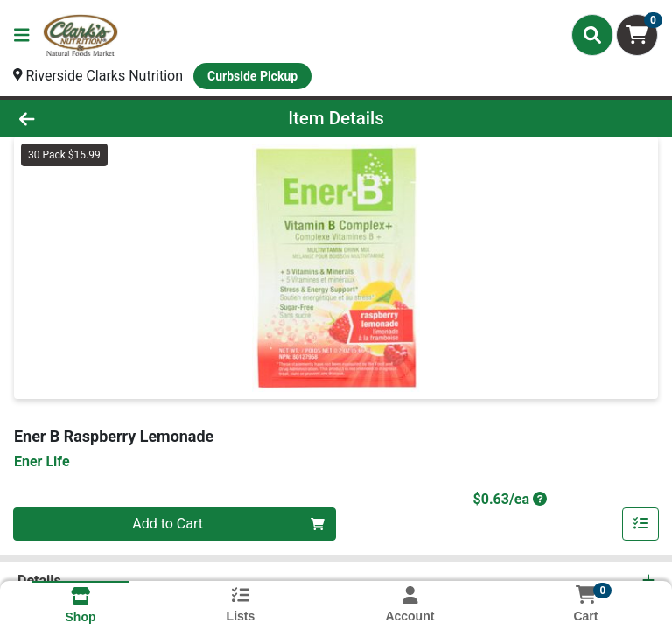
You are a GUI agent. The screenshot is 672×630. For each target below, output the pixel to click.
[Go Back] (94, 118)
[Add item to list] (640, 524)
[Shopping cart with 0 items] (637, 35)
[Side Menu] (22, 35)
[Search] (592, 35)
